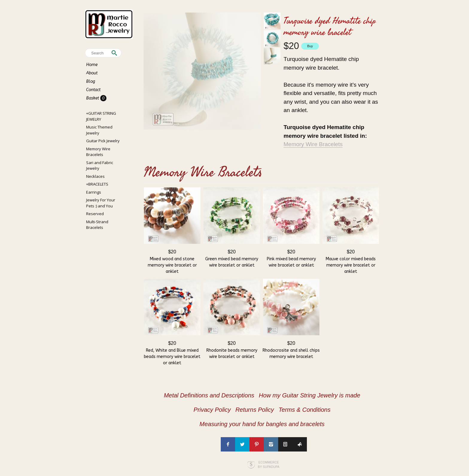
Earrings (94, 192)
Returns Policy (255, 410)
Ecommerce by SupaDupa (269, 464)
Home (92, 65)
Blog (91, 81)
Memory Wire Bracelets (98, 152)
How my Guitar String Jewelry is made (309, 395)
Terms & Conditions (304, 410)
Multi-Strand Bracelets (97, 225)
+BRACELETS (97, 184)
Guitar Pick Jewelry (103, 141)
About (92, 73)
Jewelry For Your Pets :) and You (101, 203)
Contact (93, 90)
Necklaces (95, 176)
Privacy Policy (212, 410)
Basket (93, 98)
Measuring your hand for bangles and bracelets (262, 424)
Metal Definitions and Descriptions (209, 395)
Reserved (95, 214)
